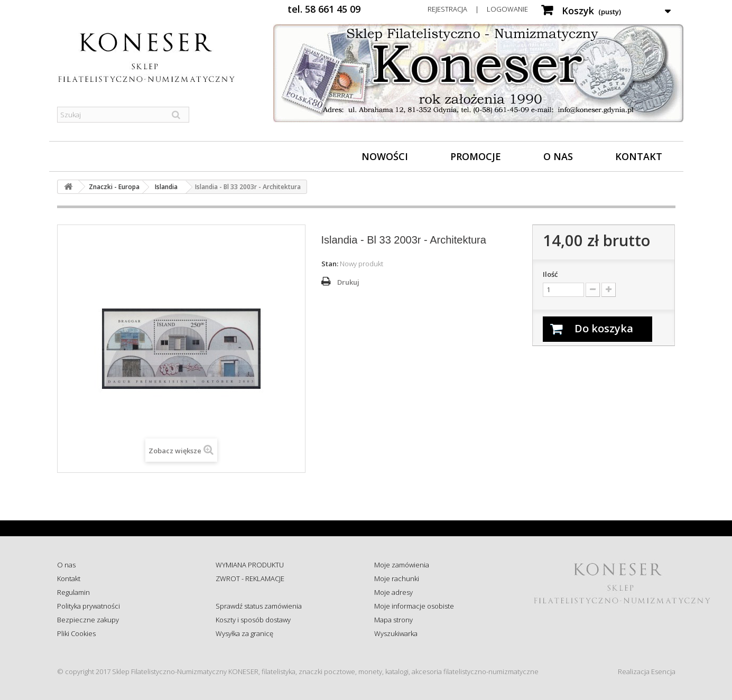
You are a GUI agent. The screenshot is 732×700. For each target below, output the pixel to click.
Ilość (550, 274)
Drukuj (348, 282)
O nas (558, 156)
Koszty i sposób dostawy (253, 620)
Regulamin (73, 592)
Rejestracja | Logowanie (478, 9)
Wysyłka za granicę (244, 633)
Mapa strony (393, 620)
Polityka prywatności (89, 606)
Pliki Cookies (76, 633)
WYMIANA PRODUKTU (250, 565)
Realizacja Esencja (647, 671)
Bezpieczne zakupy (88, 620)
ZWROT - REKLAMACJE (250, 578)
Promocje (476, 156)
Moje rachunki (397, 578)
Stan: (330, 264)
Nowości (385, 156)
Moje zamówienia (402, 565)
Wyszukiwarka (396, 633)
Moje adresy (393, 592)
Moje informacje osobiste (414, 606)
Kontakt (639, 156)
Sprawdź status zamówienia (259, 606)
